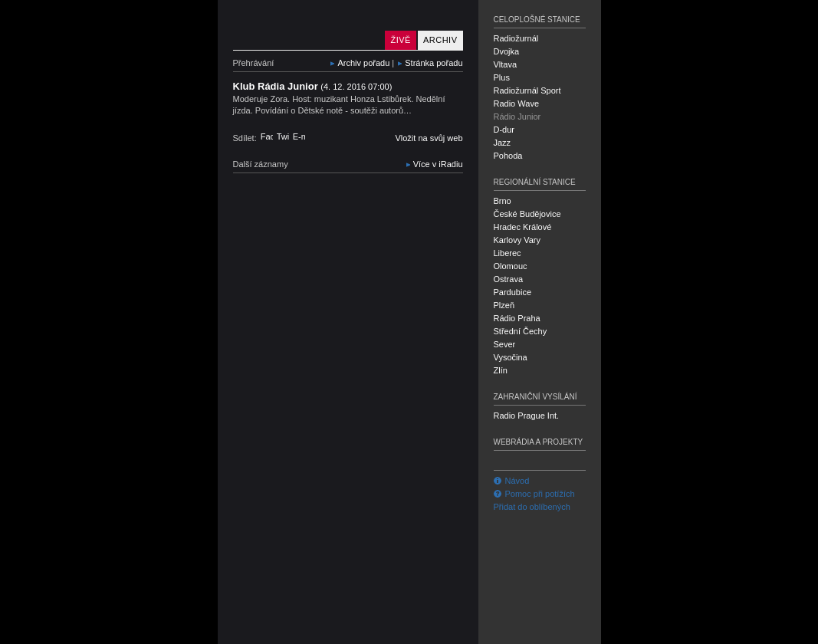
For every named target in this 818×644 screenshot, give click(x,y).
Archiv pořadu (363, 63)
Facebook (267, 136)
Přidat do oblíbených (532, 507)
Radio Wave (517, 103)
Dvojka (507, 51)
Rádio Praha (517, 318)
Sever (505, 344)
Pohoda (508, 156)
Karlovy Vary (517, 240)
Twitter (283, 136)
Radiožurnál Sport (527, 90)
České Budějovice (527, 214)
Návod (512, 481)
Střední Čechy (521, 331)
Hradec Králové (523, 227)
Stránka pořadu (434, 63)
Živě (400, 40)
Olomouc (511, 266)
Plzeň (504, 305)
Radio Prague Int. (527, 416)
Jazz (503, 143)
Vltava (506, 64)
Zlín (501, 370)
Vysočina (511, 357)
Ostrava (509, 279)
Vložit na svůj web (429, 138)
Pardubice (513, 292)
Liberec (508, 253)
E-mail (299, 136)
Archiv (440, 40)
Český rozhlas (260, 631)
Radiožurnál (516, 38)
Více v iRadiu (438, 164)
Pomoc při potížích (534, 494)
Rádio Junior (306, 25)
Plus (502, 77)
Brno (503, 201)
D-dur (504, 130)
